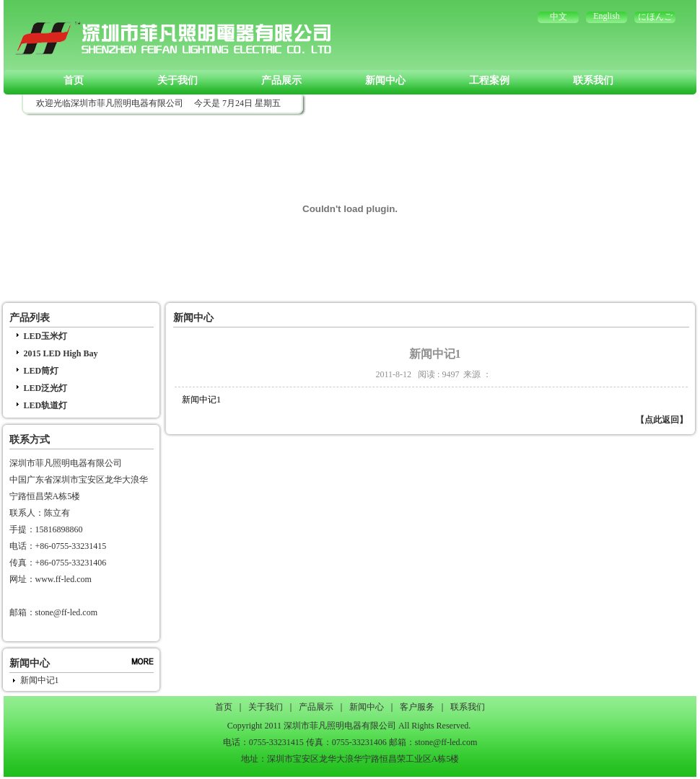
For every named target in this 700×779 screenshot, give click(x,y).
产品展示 (281, 80)
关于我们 (178, 80)
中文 (559, 17)
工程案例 (489, 80)
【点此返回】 (662, 420)
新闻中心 (385, 80)
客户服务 (417, 707)
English (607, 16)
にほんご (655, 17)
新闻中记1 (40, 680)
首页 (74, 80)
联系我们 (593, 80)
